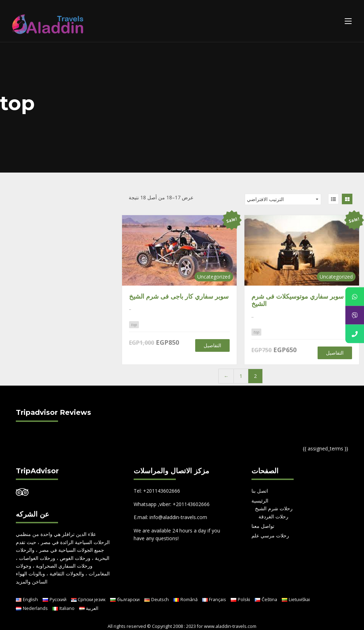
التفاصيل (212, 345)
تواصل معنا (263, 526)
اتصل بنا (260, 491)
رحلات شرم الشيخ (274, 508)
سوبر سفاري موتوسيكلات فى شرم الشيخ (298, 300)
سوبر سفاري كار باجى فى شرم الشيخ (179, 296)
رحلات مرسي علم (270, 535)
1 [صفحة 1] (241, 376)
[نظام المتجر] (283, 199)
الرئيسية (260, 501)
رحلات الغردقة (273, 516)
